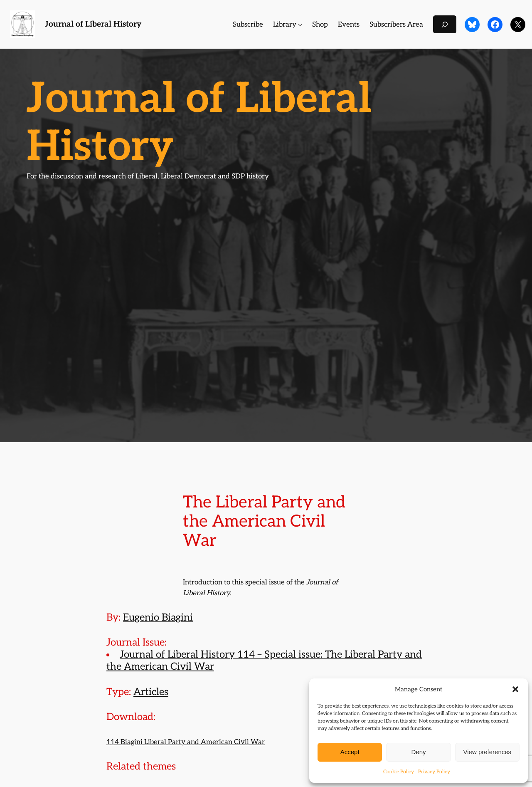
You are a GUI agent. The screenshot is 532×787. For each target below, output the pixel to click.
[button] (515, 689)
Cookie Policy (399, 772)
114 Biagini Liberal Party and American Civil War (186, 742)
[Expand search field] (445, 24)
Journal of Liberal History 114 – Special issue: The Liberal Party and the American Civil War (264, 661)
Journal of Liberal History (93, 24)
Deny (418, 752)
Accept (350, 752)
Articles (151, 692)
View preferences (488, 752)
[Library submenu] (300, 25)
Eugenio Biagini (158, 617)
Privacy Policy (434, 772)
